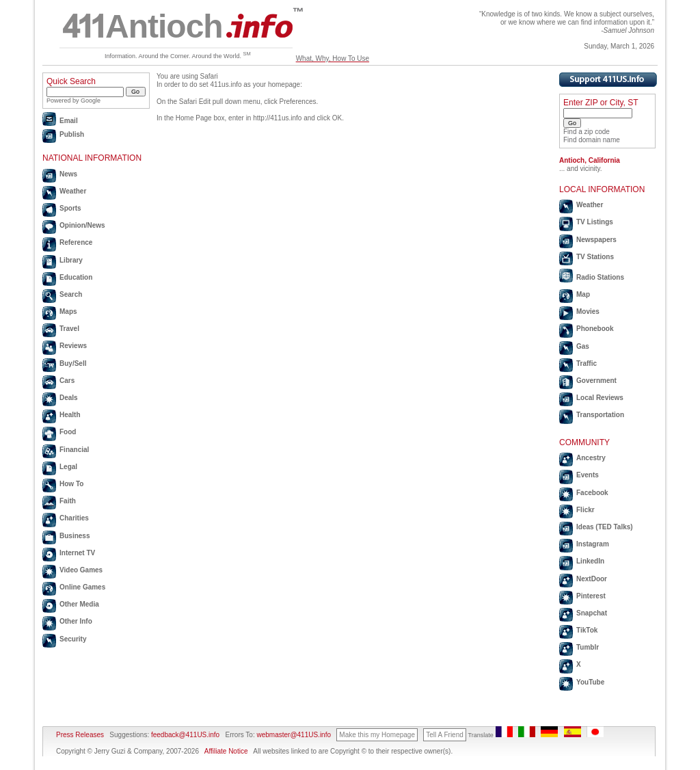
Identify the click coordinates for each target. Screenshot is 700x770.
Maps (68, 311)
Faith (68, 501)
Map (583, 294)
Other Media (79, 604)
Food (68, 432)
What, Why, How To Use (333, 58)
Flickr (585, 510)
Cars (67, 381)
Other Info (76, 621)
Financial (74, 450)
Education (76, 277)
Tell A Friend (444, 735)
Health (70, 415)
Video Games (81, 570)
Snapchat (592, 613)
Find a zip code (587, 132)
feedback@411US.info (184, 735)
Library (71, 260)
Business (75, 536)
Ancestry (591, 458)
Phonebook (595, 329)
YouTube (590, 682)
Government (596, 381)
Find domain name (592, 140)
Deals (69, 398)
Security (73, 639)
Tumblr (588, 647)
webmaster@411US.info (294, 735)
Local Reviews (600, 398)
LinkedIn (590, 561)
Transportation (600, 415)
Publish (72, 134)
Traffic (587, 363)
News (68, 174)
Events (588, 475)
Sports (70, 208)
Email (69, 121)
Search (71, 294)
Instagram (593, 544)
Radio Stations (600, 277)
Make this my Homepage (377, 735)
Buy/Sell (73, 363)
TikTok (587, 630)
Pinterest (591, 596)
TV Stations (595, 257)
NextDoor (592, 579)
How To (71, 484)
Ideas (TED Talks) (605, 527)
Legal (68, 467)
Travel (69, 329)
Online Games (82, 587)
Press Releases (80, 735)
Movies (588, 311)
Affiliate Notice (226, 751)
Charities (74, 518)
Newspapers (596, 240)
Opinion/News (82, 225)
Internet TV (77, 553)
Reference (76, 242)
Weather (73, 191)
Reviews (73, 346)
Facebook (592, 493)
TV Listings (595, 222)
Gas (583, 346)
